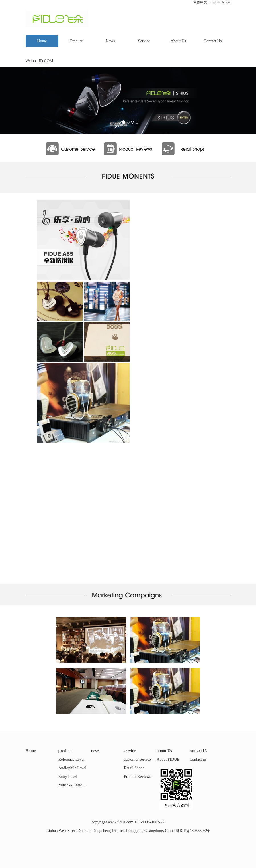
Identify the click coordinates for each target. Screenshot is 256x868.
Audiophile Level (72, 768)
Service (144, 41)
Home (42, 41)
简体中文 (200, 2)
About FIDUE (168, 759)
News (110, 41)
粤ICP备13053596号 (192, 831)
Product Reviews (137, 777)
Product (76, 41)
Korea (226, 2)
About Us (178, 41)
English (215, 2)
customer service (137, 759)
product (65, 751)
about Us (164, 751)
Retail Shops (134, 768)
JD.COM (46, 61)
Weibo (31, 61)
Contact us (198, 759)
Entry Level (68, 777)
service (130, 751)
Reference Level (71, 759)
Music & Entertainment (77, 785)
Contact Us (213, 41)
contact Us (198, 751)
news (95, 751)
